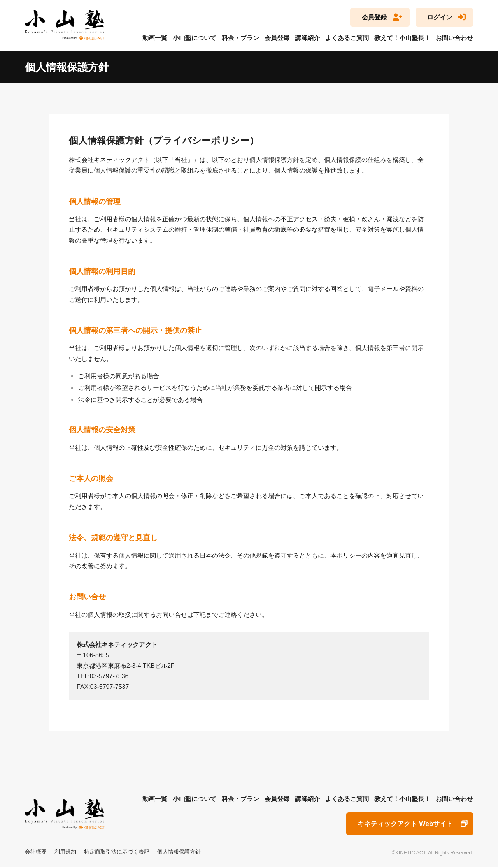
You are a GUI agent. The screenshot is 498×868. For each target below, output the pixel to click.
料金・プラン (240, 38)
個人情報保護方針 (179, 852)
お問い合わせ (454, 38)
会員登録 (374, 17)
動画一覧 (155, 38)
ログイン (440, 17)
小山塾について (195, 38)
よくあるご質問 (347, 38)
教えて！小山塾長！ (402, 38)
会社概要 (36, 852)
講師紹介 (307, 38)
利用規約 (65, 852)
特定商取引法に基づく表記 (117, 852)
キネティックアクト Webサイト (402, 824)
